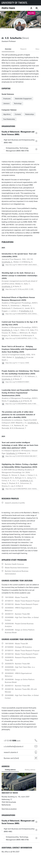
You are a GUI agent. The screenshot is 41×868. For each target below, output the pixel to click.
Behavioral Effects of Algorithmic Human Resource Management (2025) (18, 299)
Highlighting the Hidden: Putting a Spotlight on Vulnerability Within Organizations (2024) (20, 466)
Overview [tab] (8, 49)
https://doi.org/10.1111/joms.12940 (17, 363)
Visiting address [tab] (10, 770)
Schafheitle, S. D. (27, 311)
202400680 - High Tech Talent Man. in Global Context (22, 619)
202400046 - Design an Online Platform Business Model (20, 681)
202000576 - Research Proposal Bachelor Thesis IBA (20, 659)
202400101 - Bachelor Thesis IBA (17, 614)
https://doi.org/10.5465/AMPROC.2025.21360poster (23, 404)
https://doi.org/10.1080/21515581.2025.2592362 (22, 265)
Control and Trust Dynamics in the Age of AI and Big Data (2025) (20, 323)
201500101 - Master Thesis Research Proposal (22, 601)
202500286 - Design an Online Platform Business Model (20, 631)
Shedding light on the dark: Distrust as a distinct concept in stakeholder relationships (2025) (20, 276)
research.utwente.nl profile (15, 503)
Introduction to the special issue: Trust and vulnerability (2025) (19, 255)
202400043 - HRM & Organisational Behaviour (18, 609)
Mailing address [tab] (30, 770)
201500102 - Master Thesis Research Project (21, 604)
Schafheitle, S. (7, 262)
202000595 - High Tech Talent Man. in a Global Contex (20, 668)
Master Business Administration (17, 568)
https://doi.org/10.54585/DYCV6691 (17, 382)
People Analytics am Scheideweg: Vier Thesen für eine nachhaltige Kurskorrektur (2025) (20, 372)
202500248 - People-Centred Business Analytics (19, 625)
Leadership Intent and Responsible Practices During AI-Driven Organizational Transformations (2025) (20, 393)
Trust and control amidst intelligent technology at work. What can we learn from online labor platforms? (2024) (20, 445)
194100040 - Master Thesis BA (16, 597)
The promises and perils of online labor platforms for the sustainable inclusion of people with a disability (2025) (18, 415)
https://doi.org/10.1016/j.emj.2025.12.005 (19, 289)
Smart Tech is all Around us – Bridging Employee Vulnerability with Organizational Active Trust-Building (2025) (19, 349)
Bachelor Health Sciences (14, 564)
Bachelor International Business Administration (17, 572)
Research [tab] (23, 49)
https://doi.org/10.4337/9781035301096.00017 (21, 456)
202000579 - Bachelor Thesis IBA (17, 664)
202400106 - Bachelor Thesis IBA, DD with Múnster (21, 691)
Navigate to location (9, 809)
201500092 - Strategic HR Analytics (18, 647)
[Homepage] (8, 8)
